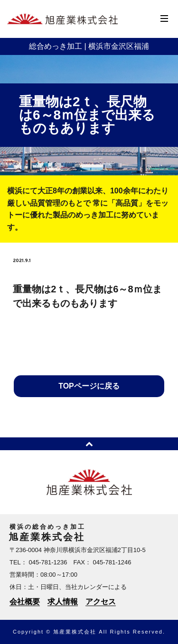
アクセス (101, 602)
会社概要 (25, 602)
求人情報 (63, 602)
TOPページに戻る (89, 386)
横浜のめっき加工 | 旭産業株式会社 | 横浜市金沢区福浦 (62, 19)
